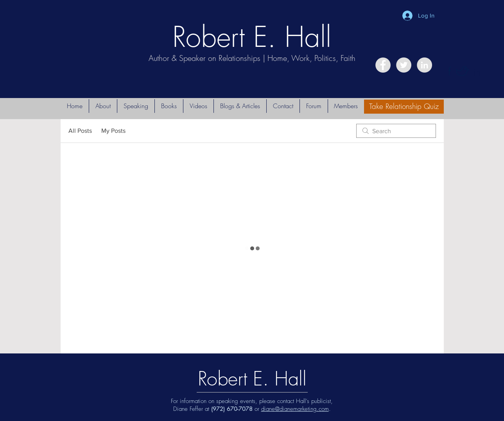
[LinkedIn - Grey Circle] (424, 65)
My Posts (113, 131)
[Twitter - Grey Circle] (404, 65)
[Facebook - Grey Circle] (383, 65)
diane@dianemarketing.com (295, 409)
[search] (396, 131)
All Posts (80, 131)
